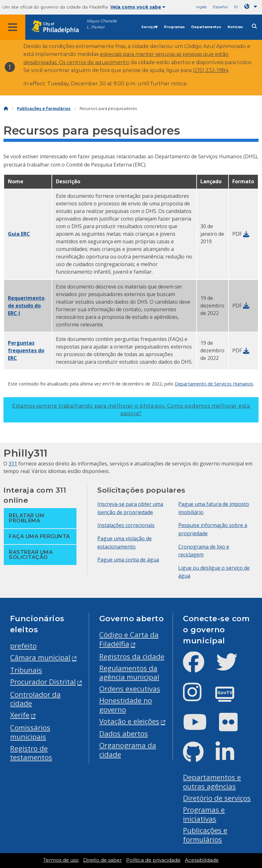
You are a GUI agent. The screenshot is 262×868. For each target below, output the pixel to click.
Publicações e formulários (44, 109)
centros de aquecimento (98, 62)
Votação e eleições (129, 721)
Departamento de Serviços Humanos (214, 384)
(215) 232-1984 (211, 70)
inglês (201, 7)
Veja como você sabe (138, 7)
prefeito (23, 646)
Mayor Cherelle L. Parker (102, 24)
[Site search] (254, 26)
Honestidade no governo (126, 705)
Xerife (20, 715)
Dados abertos (124, 734)
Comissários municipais (30, 732)
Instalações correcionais (126, 525)
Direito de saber (102, 860)
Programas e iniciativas (204, 814)
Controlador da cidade (35, 699)
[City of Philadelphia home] (58, 27)
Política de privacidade (153, 860)
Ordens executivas (130, 689)
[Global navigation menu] (13, 27)
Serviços (149, 27)
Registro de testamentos (31, 753)
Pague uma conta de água (128, 560)
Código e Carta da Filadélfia (129, 639)
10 (236, 7)
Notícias (235, 27)
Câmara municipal (40, 657)
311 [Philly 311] (13, 464)
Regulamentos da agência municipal (129, 673)
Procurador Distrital (43, 682)
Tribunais (26, 670)
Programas (174, 27)
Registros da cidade (132, 656)
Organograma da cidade (128, 750)
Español (220, 7)
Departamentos (206, 27)
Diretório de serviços (217, 798)
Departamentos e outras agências (212, 782)
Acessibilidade (202, 860)
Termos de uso (61, 860)
